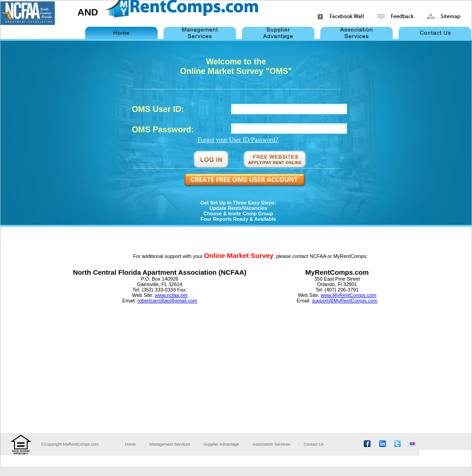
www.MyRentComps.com (349, 295)
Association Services (271, 444)
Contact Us (314, 444)
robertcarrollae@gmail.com (167, 301)
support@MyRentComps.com (345, 301)
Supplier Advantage (221, 444)
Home (130, 444)
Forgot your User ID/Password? (238, 140)
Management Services (170, 444)
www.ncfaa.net (171, 295)
